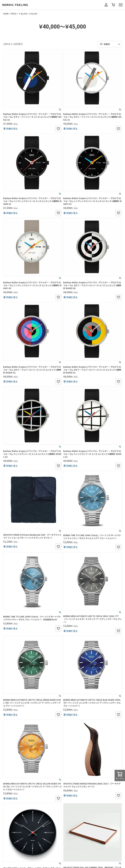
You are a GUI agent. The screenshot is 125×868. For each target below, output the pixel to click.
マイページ (106, 5)
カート (113, 5)
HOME (6, 14)
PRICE (14, 14)
